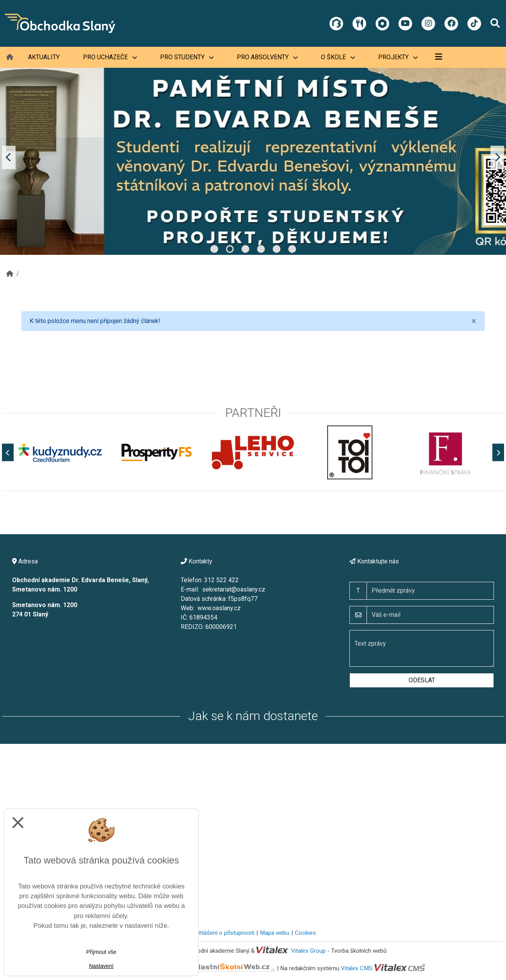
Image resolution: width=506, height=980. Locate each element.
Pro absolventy (267, 57)
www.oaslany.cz (219, 608)
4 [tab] (261, 249)
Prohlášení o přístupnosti (222, 933)
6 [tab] (292, 249)
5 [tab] (277, 249)
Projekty (398, 57)
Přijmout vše (101, 952)
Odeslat (422, 680)
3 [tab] (245, 249)
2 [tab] (230, 249)
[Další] (498, 453)
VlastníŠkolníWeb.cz (205, 968)
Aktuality (44, 57)
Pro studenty (187, 57)
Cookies (305, 933)
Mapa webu (275, 933)
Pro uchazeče (110, 57)
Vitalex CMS (357, 968)
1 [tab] (214, 249)
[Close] (474, 321)
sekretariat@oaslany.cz (234, 589)
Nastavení (101, 966)
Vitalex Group (308, 951)
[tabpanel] (253, 157)
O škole (338, 57)
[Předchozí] (8, 453)
